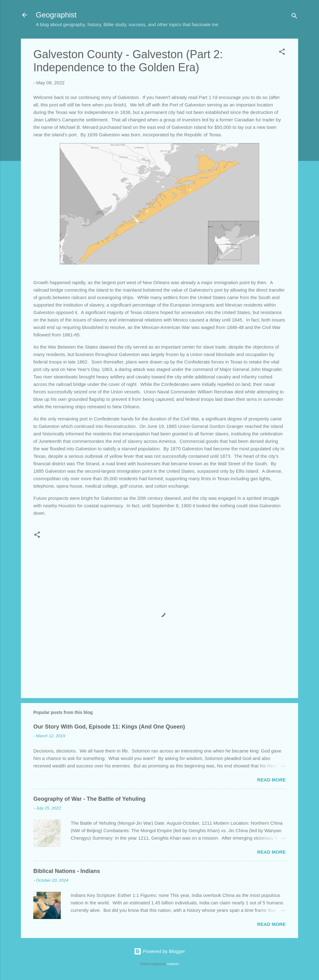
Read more (271, 780)
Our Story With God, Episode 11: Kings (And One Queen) (109, 727)
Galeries (173, 964)
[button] (282, 53)
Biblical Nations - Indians (67, 871)
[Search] (294, 17)
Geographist (56, 15)
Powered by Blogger (159, 951)
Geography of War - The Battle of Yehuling (89, 799)
